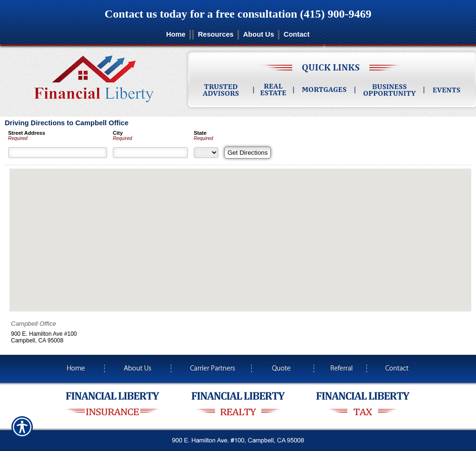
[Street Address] (58, 153)
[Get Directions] (248, 153)
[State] (206, 153)
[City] (150, 153)
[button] (240, 231)
